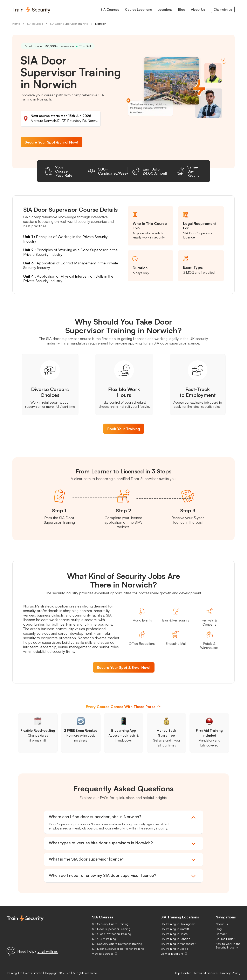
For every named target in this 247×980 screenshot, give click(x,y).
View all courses (105, 950)
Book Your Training (124, 425)
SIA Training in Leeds (174, 944)
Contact (221, 930)
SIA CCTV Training (104, 935)
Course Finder (225, 935)
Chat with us (223, 9)
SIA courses (35, 24)
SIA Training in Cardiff (175, 925)
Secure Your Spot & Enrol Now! (52, 142)
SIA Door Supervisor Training (69, 24)
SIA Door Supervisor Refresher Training (118, 944)
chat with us (48, 947)
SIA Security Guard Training (110, 920)
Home (16, 24)
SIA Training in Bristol (174, 930)
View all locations (174, 950)
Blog (219, 925)
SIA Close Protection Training (112, 930)
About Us (222, 920)
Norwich (101, 24)
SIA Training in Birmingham (178, 920)
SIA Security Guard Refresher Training (117, 940)
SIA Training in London (175, 935)
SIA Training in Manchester (178, 940)
